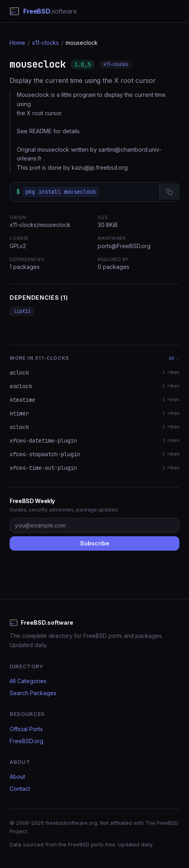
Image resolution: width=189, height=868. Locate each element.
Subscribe (95, 543)
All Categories (28, 681)
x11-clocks (45, 43)
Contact (20, 789)
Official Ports (26, 729)
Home (17, 43)
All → (174, 358)
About (17, 777)
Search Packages (33, 693)
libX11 (22, 311)
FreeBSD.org (26, 741)
